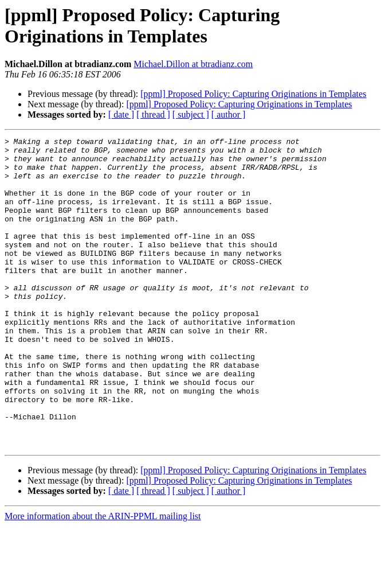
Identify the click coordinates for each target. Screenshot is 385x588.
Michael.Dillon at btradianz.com (193, 64)
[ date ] (121, 114)
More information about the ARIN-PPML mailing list (103, 578)
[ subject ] (191, 114)
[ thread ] (153, 114)
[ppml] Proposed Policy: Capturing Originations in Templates (253, 94)
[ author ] (229, 114)
